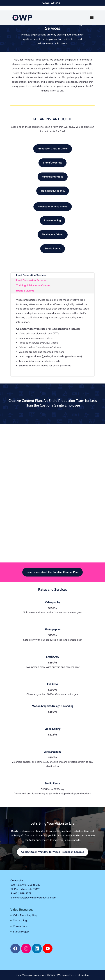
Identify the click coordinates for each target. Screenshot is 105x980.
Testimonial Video (53, 235)
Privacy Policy (21, 926)
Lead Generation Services (31, 275)
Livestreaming (52, 220)
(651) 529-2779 (22, 893)
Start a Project (21, 932)
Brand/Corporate (52, 163)
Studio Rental (53, 249)
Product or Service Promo (53, 207)
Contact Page (20, 920)
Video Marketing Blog (25, 915)
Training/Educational (53, 191)
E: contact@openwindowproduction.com (33, 898)
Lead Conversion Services (31, 280)
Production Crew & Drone (53, 149)
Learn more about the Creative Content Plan (52, 572)
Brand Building (25, 291)
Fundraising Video (53, 177)
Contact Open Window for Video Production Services (53, 852)
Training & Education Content (33, 285)
